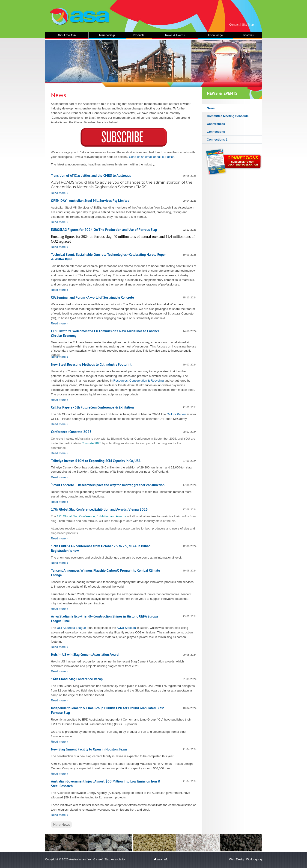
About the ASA (67, 35)
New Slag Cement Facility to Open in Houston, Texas (89, 749)
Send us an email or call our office (152, 157)
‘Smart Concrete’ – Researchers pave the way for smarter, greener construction (108, 485)
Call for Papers (177, 414)
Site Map (248, 25)
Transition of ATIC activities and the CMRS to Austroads (91, 175)
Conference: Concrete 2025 (71, 432)
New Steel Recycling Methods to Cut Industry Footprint (91, 364)
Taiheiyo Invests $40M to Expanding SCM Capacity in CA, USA (96, 461)
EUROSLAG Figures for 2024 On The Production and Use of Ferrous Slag (104, 230)
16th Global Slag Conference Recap (77, 679)
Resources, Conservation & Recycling (139, 381)
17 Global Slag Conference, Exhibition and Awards (91, 516)
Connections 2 (217, 140)
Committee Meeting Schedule (228, 116)
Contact (234, 25)
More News (61, 824)
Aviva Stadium (126, 628)
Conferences (216, 124)
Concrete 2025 (91, 443)
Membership (107, 35)
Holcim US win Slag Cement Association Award (85, 655)
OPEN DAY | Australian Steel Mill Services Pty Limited (90, 201)
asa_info (161, 859)
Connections (216, 132)
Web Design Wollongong (246, 859)
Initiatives (247, 35)
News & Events (175, 35)
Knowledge (215, 35)
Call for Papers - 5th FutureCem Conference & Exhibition (92, 407)
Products (139, 35)
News (211, 108)
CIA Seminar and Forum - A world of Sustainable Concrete (92, 297)
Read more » (60, 193)
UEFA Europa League (72, 628)
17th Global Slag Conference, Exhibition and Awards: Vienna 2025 (99, 509)
